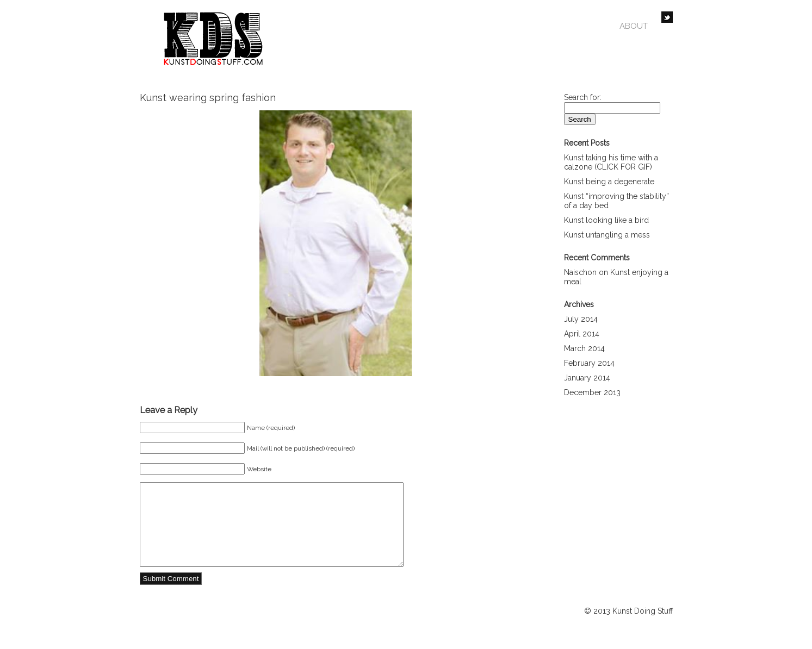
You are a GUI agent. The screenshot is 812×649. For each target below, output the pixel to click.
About (634, 26)
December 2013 (592, 392)
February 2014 (589, 363)
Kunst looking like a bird (606, 220)
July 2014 (581, 319)
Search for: (583, 97)
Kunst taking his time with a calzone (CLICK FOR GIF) (611, 162)
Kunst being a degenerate (609, 182)
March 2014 (584, 348)
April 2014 (582, 334)
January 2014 (587, 378)
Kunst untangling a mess (607, 235)
